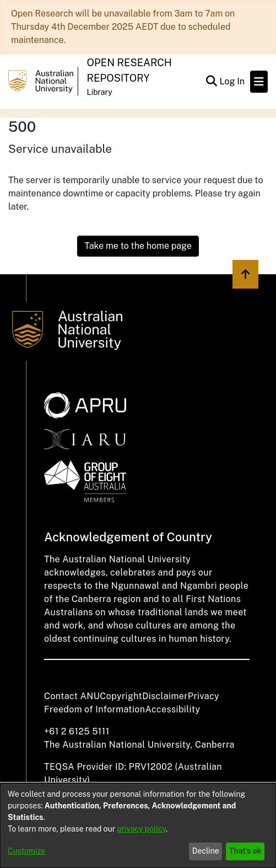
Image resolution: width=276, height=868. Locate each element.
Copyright (121, 696)
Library (100, 92)
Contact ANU (72, 696)
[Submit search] (211, 82)
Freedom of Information (94, 709)
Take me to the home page (138, 246)
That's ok (245, 851)
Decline (206, 851)
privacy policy (142, 829)
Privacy (204, 696)
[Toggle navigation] (259, 82)
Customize (26, 851)
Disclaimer (165, 696)
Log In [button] (232, 81)
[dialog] (138, 826)
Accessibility (172, 709)
